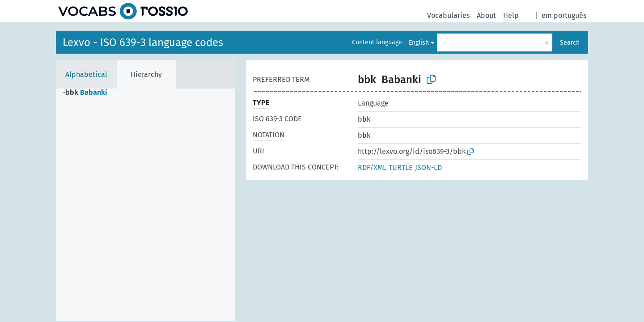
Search (570, 43)
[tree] (145, 205)
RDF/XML (372, 167)
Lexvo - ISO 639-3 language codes (143, 42)
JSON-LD (428, 167)
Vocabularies (448, 15)
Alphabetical (86, 74)
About (486, 15)
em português (564, 15)
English (419, 43)
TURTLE (401, 167)
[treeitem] (90, 93)
